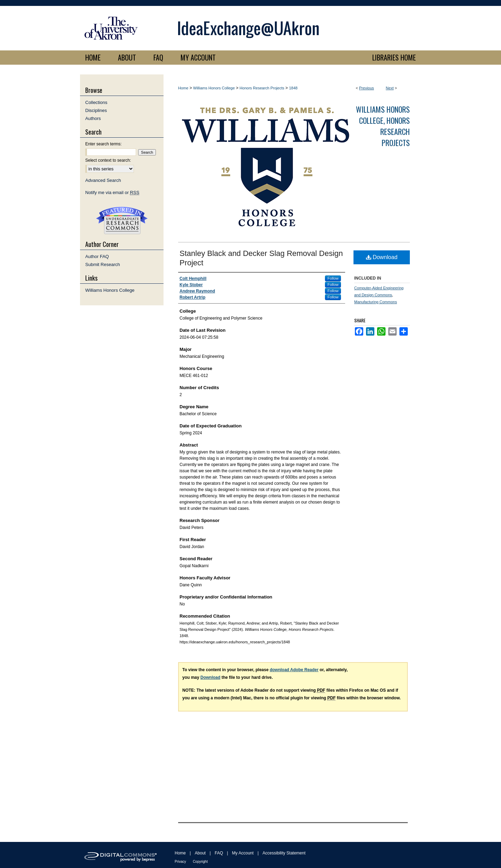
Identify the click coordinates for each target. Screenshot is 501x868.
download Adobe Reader (294, 670)
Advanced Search (103, 180)
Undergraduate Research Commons (122, 220)
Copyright (200, 862)
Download (382, 257)
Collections (96, 102)
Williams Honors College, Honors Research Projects (383, 126)
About (200, 853)
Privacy (180, 862)
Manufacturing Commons (376, 302)
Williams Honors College (214, 88)
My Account (243, 853)
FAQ (219, 853)
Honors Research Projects (262, 88)
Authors (93, 118)
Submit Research (103, 264)
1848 (293, 88)
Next (390, 88)
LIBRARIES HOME (394, 57)
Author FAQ (97, 256)
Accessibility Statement (284, 853)
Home (183, 88)
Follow (333, 278)
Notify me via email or (112, 192)
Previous (367, 88)
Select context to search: (108, 160)
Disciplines (96, 110)
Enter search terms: (104, 144)
